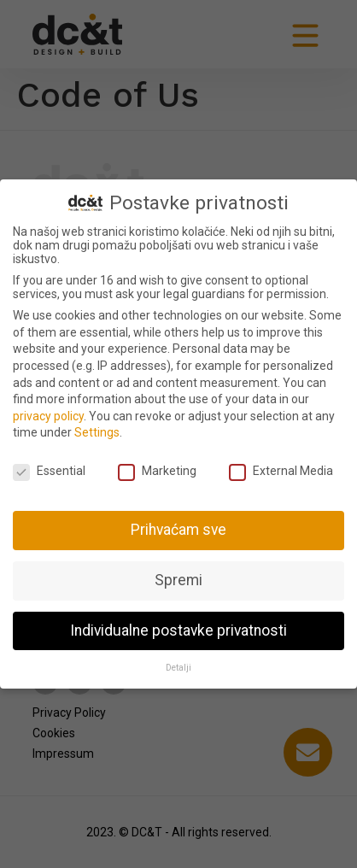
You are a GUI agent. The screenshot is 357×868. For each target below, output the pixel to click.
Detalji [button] (178, 668)
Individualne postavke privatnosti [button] (178, 630)
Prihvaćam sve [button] (178, 530)
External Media (281, 471)
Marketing (157, 471)
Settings (97, 432)
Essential (49, 471)
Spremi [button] (178, 580)
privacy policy (48, 416)
